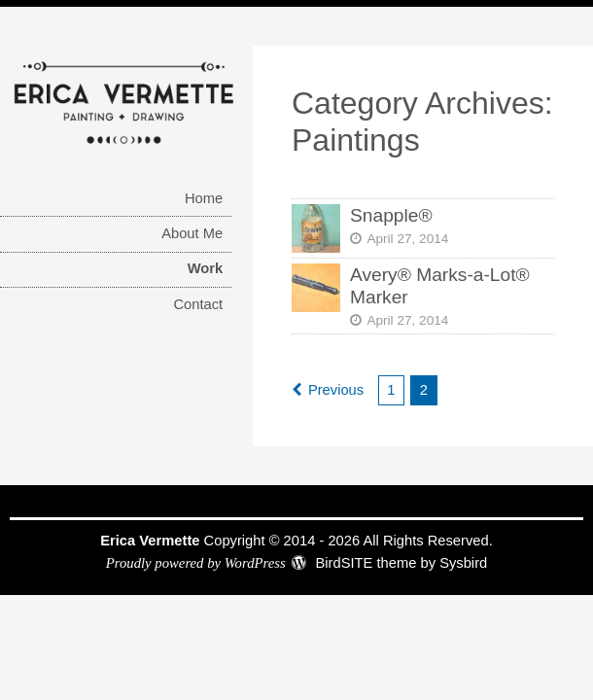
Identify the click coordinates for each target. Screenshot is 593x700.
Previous (336, 390)
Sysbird (463, 563)
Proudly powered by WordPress (196, 563)
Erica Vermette (150, 541)
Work (206, 268)
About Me (192, 233)
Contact (198, 304)
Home (204, 198)
